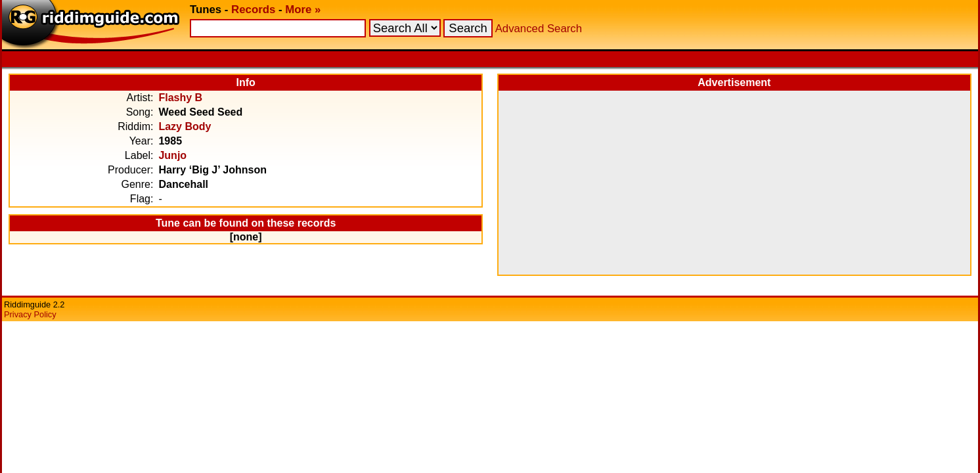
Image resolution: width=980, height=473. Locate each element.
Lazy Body (185, 126)
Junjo (172, 155)
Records (253, 10)
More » (303, 10)
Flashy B (180, 98)
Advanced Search (539, 29)
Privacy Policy (30, 314)
